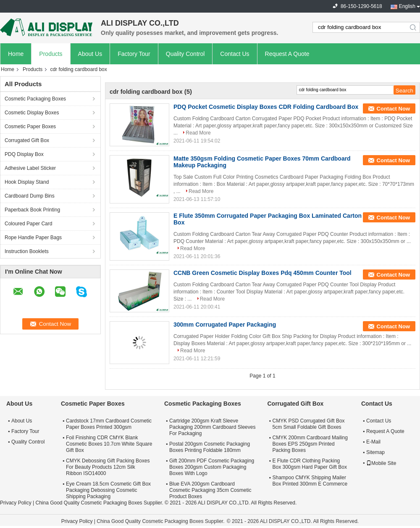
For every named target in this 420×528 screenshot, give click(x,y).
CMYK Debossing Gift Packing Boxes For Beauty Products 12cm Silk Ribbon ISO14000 (108, 467)
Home (16, 54)
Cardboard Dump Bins (30, 196)
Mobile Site (381, 463)
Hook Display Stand (27, 182)
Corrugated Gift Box (27, 140)
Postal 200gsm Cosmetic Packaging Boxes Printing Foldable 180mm (210, 447)
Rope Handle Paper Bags (33, 238)
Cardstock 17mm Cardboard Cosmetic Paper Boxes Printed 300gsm (109, 424)
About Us (90, 54)
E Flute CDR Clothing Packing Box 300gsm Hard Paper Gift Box (310, 464)
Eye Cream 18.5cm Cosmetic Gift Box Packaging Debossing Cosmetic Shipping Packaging (108, 490)
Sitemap (375, 452)
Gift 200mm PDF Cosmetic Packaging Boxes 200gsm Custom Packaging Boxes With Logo (212, 467)
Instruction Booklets (27, 251)
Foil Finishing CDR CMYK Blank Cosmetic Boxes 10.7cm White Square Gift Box (109, 444)
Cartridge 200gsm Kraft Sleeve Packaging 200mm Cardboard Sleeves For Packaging (212, 427)
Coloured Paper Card (28, 224)
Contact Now (393, 109)
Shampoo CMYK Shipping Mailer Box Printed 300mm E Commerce (310, 481)
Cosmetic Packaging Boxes (35, 99)
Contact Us (235, 54)
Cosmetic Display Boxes (32, 113)
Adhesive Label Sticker (30, 168)
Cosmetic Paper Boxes (30, 127)
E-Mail (373, 442)
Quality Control (185, 54)
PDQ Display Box (24, 154)
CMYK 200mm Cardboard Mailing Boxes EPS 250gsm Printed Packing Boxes (310, 444)
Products (51, 54)
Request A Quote (287, 54)
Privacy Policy (16, 503)
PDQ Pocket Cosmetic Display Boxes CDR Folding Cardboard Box (266, 107)
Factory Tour (134, 54)
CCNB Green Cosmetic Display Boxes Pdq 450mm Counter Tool (262, 273)
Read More (198, 133)
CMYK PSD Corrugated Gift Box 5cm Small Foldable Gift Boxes (309, 424)
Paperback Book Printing (32, 210)
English (407, 6)
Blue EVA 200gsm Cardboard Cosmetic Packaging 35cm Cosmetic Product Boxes (210, 490)
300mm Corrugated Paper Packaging (225, 325)
